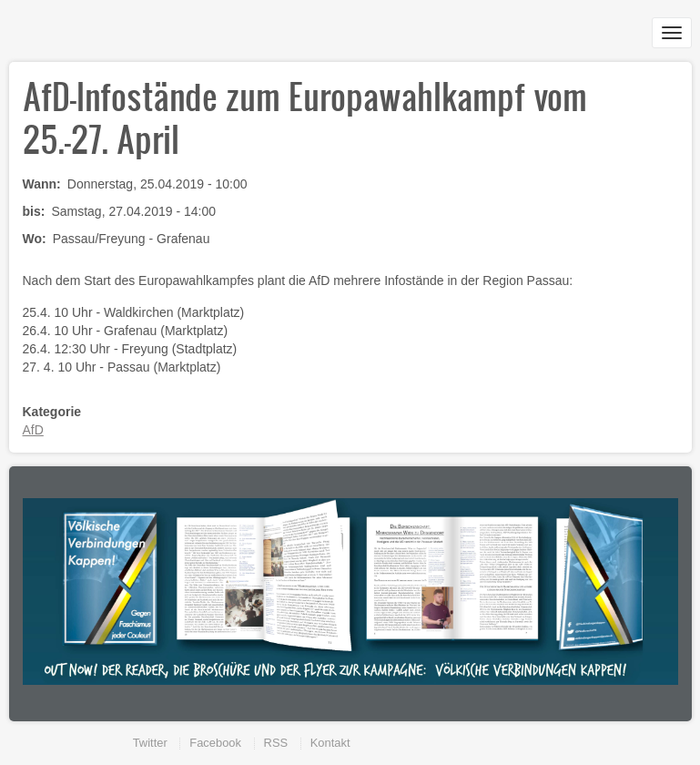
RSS (276, 743)
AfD (33, 430)
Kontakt (330, 743)
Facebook (215, 743)
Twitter (150, 743)
